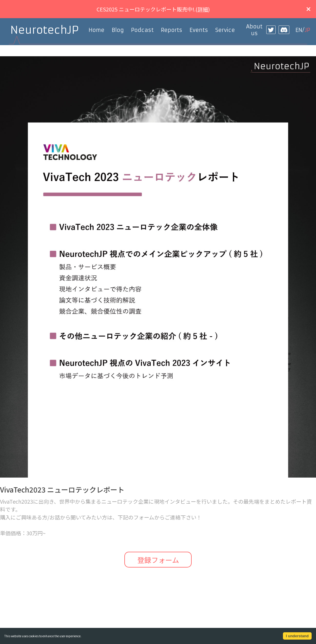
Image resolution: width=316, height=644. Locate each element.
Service (225, 30)
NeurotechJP (44, 30)
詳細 (203, 9)
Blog (118, 30)
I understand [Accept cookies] (297, 636)
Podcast (142, 30)
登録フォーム (158, 560)
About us (254, 30)
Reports (172, 30)
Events (199, 30)
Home (97, 30)
